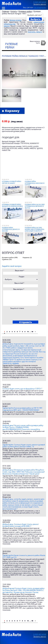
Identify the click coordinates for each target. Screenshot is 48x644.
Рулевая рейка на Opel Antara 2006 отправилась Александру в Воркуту (34, 229)
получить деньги (35, 32)
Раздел (22, 277)
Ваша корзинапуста (35, 42)
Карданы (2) (27, 257)
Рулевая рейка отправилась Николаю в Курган (35, 183)
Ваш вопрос (19, 289)
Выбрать (36, 19)
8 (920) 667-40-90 (40, 2)
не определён (40, 7)
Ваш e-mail (19, 283)
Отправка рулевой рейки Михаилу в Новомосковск (12, 205)
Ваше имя (20, 271)
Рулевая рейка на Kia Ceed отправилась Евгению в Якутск (35, 206)
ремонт (7, 26)
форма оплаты (16, 20)
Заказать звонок (40, 4)
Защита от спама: (17, 308)
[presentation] (22, 314)
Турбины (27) (7, 259)
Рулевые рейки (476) (10, 257)
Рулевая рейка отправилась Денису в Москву (11, 229)
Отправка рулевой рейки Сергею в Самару (12, 182)
